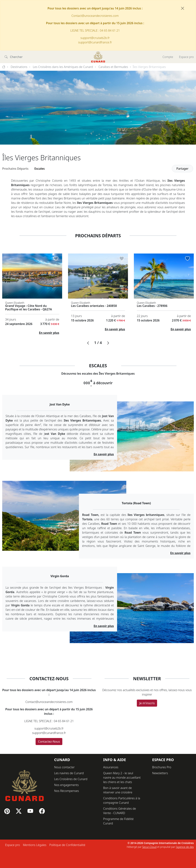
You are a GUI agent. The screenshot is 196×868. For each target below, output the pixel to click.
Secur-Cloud (149, 847)
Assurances (111, 767)
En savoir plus (49, 333)
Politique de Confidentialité (67, 845)
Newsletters (160, 773)
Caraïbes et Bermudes (113, 67)
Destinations (19, 67)
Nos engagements (66, 785)
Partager (183, 169)
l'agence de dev (185, 847)
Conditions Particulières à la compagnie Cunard (122, 800)
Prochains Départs (15, 169)
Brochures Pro (162, 767)
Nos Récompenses (67, 791)
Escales (40, 169)
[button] (88, 343)
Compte (168, 57)
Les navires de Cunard (69, 773)
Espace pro (186, 57)
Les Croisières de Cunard (71, 779)
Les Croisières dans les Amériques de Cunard (63, 67)
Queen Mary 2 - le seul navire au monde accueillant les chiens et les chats (122, 778)
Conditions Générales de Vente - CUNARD (120, 811)
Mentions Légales (35, 845)
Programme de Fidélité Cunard (118, 821)
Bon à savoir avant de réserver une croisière (118, 790)
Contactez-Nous (49, 742)
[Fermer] (183, 8)
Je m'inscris (147, 703)
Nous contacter (64, 767)
